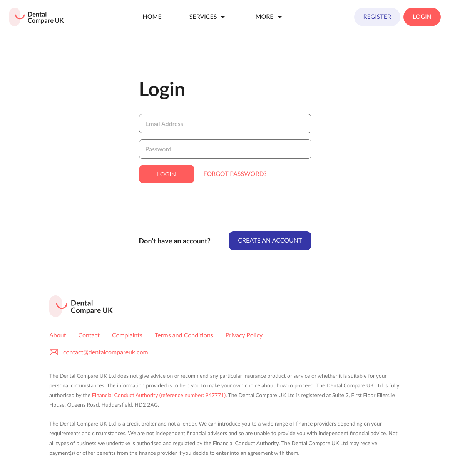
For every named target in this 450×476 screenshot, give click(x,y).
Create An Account (270, 241)
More (270, 17)
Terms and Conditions (184, 335)
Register (377, 17)
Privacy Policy (244, 335)
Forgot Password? (235, 174)
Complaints (127, 335)
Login (422, 17)
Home (152, 17)
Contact (89, 335)
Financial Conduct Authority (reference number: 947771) (159, 395)
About (58, 335)
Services (209, 17)
